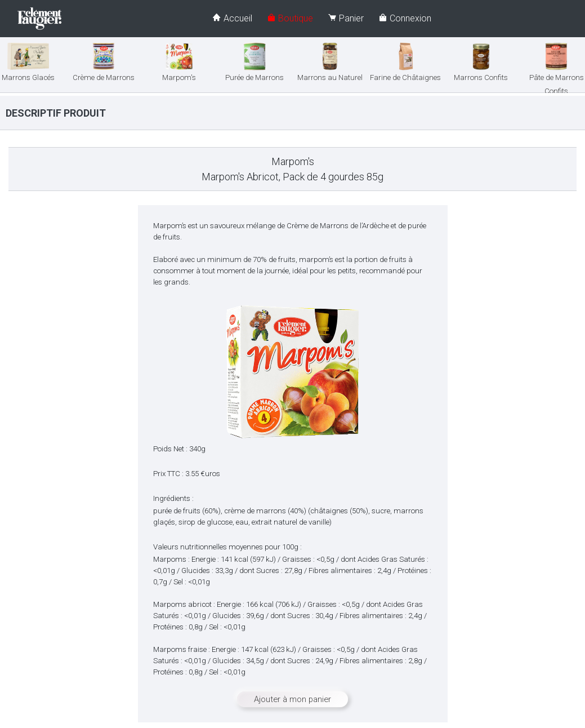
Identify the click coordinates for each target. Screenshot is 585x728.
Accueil (232, 18)
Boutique (290, 18)
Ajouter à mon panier (292, 699)
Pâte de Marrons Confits (557, 74)
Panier (346, 18)
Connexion (405, 18)
